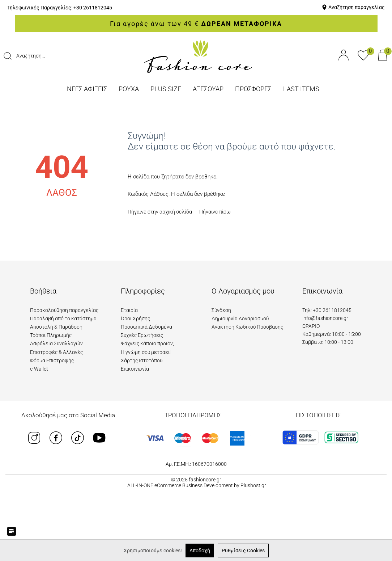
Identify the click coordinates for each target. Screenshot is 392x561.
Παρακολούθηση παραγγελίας (64, 310)
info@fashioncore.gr (325, 318)
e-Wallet (39, 369)
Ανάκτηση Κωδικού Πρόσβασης (247, 327)
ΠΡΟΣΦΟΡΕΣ (253, 89)
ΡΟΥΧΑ (129, 89)
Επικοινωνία (135, 369)
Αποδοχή (200, 551)
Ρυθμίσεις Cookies (243, 551)
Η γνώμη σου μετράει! (146, 352)
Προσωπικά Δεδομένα (146, 327)
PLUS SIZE (166, 89)
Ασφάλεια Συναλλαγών (56, 343)
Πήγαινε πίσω (215, 212)
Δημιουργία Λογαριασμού (240, 319)
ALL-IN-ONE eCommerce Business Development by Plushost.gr (197, 485)
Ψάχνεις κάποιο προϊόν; (147, 343)
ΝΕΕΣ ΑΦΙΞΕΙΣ (87, 89)
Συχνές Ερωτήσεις (142, 335)
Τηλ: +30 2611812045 (327, 310)
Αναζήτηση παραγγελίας (357, 7)
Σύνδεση (221, 310)
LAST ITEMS (301, 89)
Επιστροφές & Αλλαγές (56, 352)
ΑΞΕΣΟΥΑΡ (208, 89)
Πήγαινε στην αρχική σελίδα (160, 212)
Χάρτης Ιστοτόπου (142, 360)
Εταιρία (129, 310)
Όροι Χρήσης (135, 319)
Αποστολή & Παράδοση (56, 327)
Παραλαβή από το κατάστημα (63, 319)
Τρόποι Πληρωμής (51, 335)
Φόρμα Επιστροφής (52, 360)
